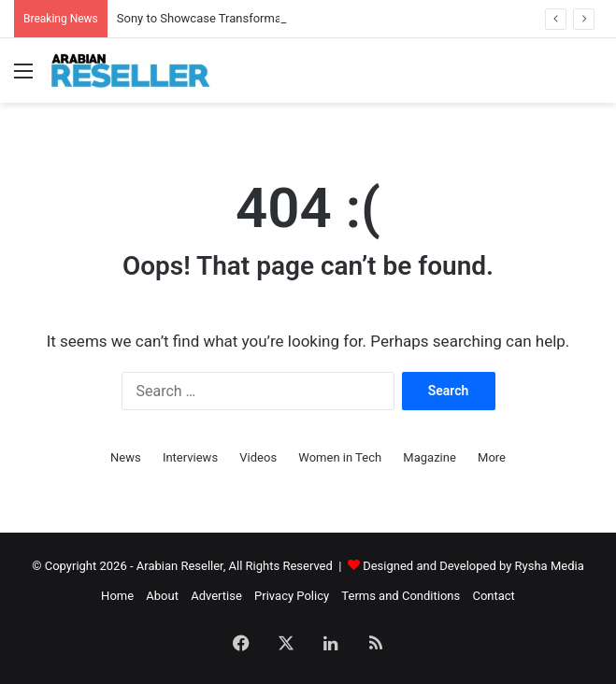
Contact (493, 596)
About (162, 596)
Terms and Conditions (401, 596)
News (126, 457)
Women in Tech (340, 457)
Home (117, 596)
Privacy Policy (292, 596)
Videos (258, 457)
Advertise (216, 596)
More (492, 457)
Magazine (429, 457)
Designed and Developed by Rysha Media (473, 566)
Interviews (190, 457)
